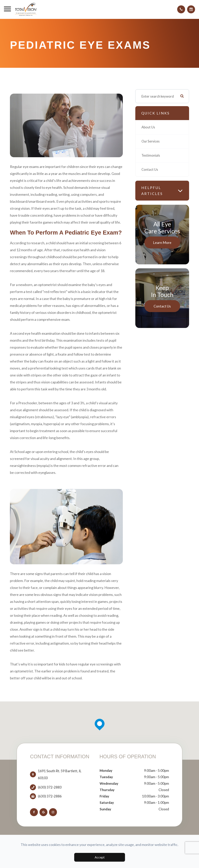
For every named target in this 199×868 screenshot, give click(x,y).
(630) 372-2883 (50, 787)
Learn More (162, 242)
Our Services (151, 141)
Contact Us (150, 169)
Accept (100, 857)
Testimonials (151, 155)
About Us (148, 127)
